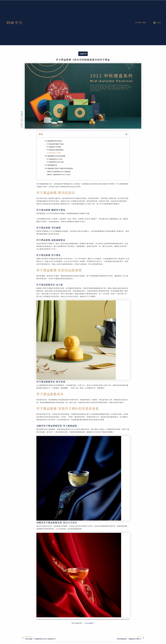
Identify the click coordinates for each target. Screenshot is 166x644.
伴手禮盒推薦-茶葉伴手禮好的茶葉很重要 (59, 168)
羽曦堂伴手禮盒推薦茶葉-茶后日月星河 (59, 174)
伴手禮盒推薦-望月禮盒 (54, 153)
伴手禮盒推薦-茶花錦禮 (54, 147)
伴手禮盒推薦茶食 (51, 165)
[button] (126, 134)
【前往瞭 (88, 623)
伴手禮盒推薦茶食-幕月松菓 (55, 162)
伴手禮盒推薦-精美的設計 (53, 141)
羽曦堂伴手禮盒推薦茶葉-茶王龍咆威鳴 (58, 172)
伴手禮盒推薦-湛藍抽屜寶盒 (55, 150)
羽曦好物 (83, 54)
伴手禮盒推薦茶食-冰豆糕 (54, 159)
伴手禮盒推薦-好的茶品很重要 (55, 156)
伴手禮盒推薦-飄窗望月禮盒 (55, 144)
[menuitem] (157, 23)
